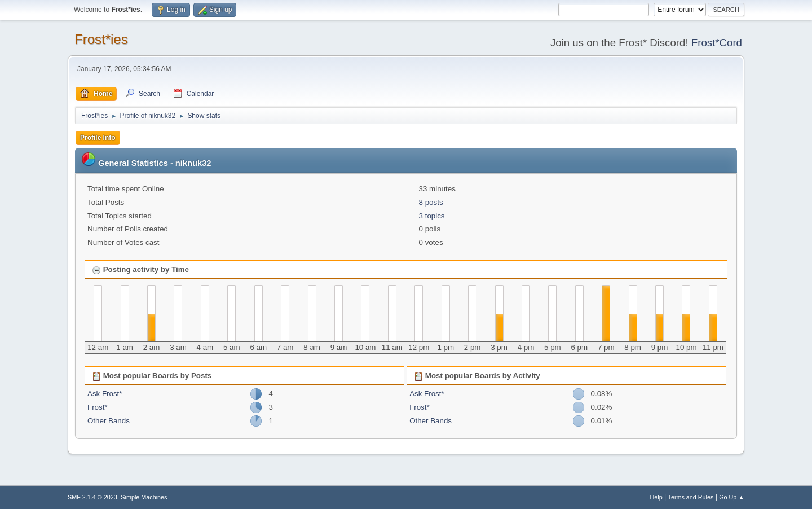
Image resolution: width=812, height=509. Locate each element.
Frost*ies (101, 39)
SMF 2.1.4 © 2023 (92, 497)
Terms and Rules (691, 497)
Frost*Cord (717, 43)
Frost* (98, 407)
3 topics (432, 216)
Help (656, 497)
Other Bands (109, 421)
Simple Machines (144, 497)
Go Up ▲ (732, 497)
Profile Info (98, 138)
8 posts (431, 202)
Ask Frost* (105, 394)
